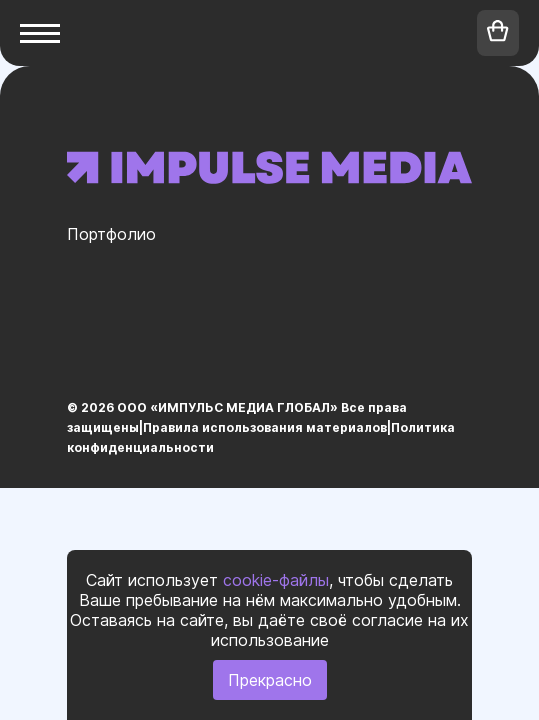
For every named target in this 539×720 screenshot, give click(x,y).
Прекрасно (270, 680)
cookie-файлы (276, 580)
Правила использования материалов (265, 427)
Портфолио (111, 234)
